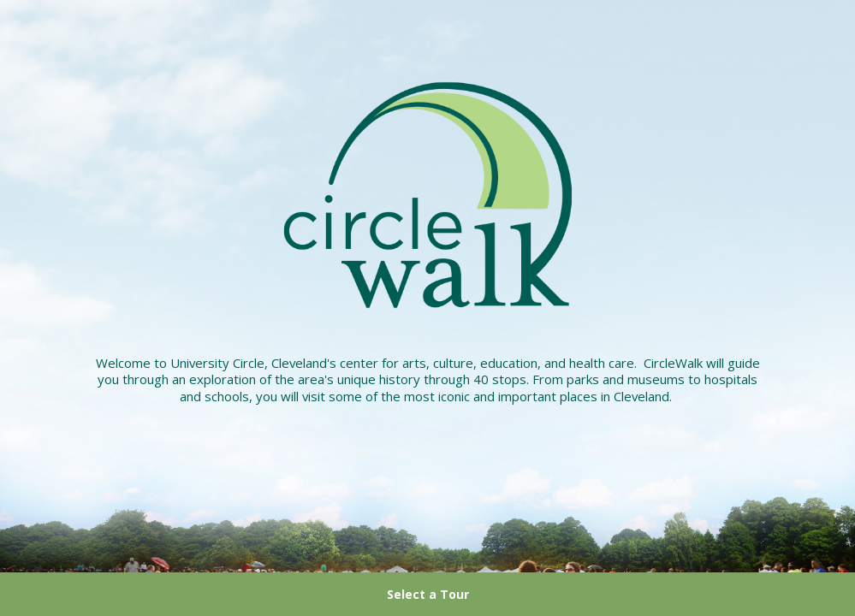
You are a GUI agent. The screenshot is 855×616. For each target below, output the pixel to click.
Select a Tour (428, 594)
